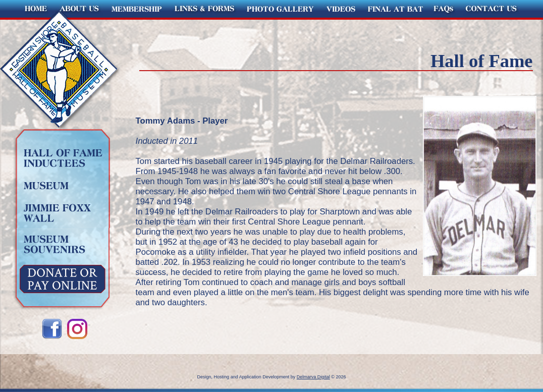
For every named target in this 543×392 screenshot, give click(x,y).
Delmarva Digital (313, 377)
